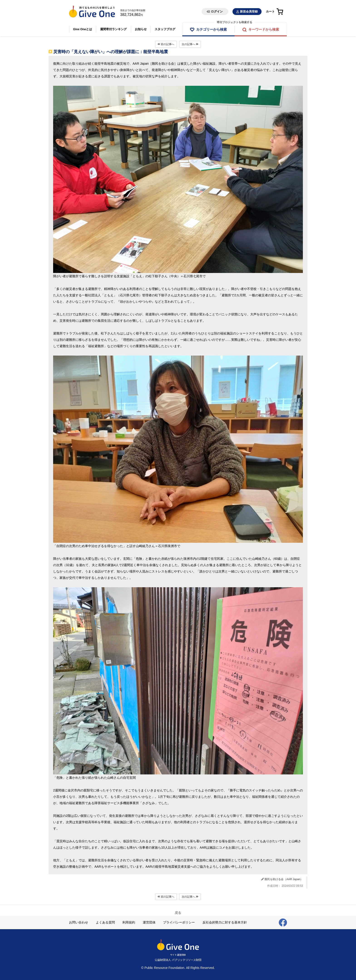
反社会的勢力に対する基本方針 (225, 922)
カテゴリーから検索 (211, 29)
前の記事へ (166, 44)
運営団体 (149, 922)
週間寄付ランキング (114, 29)
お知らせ (141, 29)
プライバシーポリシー (179, 922)
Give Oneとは (83, 29)
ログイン (217, 11)
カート (270, 11)
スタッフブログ (165, 29)
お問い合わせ (79, 922)
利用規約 (129, 922)
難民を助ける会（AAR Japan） (284, 879)
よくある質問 (105, 922)
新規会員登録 (249, 11)
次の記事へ (190, 44)
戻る (178, 913)
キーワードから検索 (264, 29)
